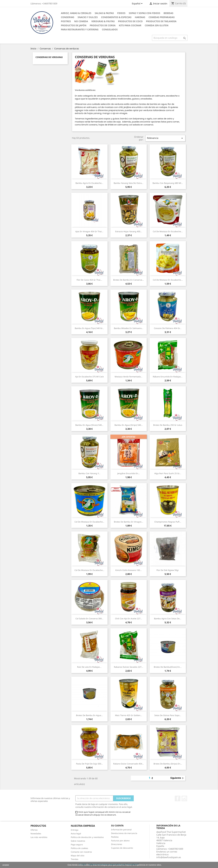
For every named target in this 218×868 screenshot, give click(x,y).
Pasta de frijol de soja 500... (89, 764)
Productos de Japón (74, 25)
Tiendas (75, 859)
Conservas (68, 17)
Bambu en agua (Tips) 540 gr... (89, 328)
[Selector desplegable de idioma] (138, 4)
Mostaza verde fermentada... (129, 377)
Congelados (110, 29)
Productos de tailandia (161, 21)
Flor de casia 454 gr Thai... (89, 280)
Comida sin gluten (157, 25)
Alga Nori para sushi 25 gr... (168, 473)
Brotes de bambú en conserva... (129, 280)
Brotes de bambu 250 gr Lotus (168, 425)
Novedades (36, 834)
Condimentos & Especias (116, 17)
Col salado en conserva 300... (89, 619)
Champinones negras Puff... (168, 522)
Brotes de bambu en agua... (89, 715)
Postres (66, 21)
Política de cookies (79, 848)
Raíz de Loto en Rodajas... (89, 667)
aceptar (6, 865)
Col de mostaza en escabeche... (168, 231)
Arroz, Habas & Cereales (76, 13)
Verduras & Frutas (103, 21)
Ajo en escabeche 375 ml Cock (89, 377)
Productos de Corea (103, 25)
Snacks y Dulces (88, 17)
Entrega (75, 830)
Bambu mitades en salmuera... (129, 328)
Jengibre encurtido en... (129, 473)
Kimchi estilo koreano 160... (129, 570)
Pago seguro (77, 845)
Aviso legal (76, 834)
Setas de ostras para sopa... (168, 715)
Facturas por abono (120, 841)
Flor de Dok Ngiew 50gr (168, 570)
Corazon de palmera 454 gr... (168, 328)
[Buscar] (170, 38)
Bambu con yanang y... (89, 473)
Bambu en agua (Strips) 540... (129, 425)
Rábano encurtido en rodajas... (168, 377)
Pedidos (115, 837)
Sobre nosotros (78, 841)
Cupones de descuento (122, 848)
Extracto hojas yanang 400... (129, 231)
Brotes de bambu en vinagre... (129, 522)
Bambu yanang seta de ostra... (129, 183)
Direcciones (117, 844)
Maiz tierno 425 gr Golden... (129, 715)
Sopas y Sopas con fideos (144, 13)
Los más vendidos (39, 837)
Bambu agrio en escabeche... (89, 183)
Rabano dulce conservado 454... (129, 764)
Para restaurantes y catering (80, 29)
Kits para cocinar (130, 25)
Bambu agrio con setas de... (168, 619)
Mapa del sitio (78, 856)
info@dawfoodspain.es (169, 857)
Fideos (121, 13)
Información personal (121, 830)
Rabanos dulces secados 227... (129, 667)
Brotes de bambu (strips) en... (168, 764)
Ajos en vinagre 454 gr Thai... (89, 231)
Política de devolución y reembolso (87, 837)
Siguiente (177, 778)
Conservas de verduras (49, 57)
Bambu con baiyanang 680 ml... (168, 183)
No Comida (81, 21)
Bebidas (168, 13)
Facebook (178, 798)
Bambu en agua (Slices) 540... (89, 425)
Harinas (140, 17)
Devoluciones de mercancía (124, 833)
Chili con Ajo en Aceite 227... (129, 619)
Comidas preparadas (162, 17)
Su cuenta (117, 826)
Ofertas (34, 830)
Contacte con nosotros (81, 852)
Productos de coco (130, 21)
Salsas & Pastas (104, 13)
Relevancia (165, 138)
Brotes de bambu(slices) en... (168, 667)
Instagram (184, 798)
